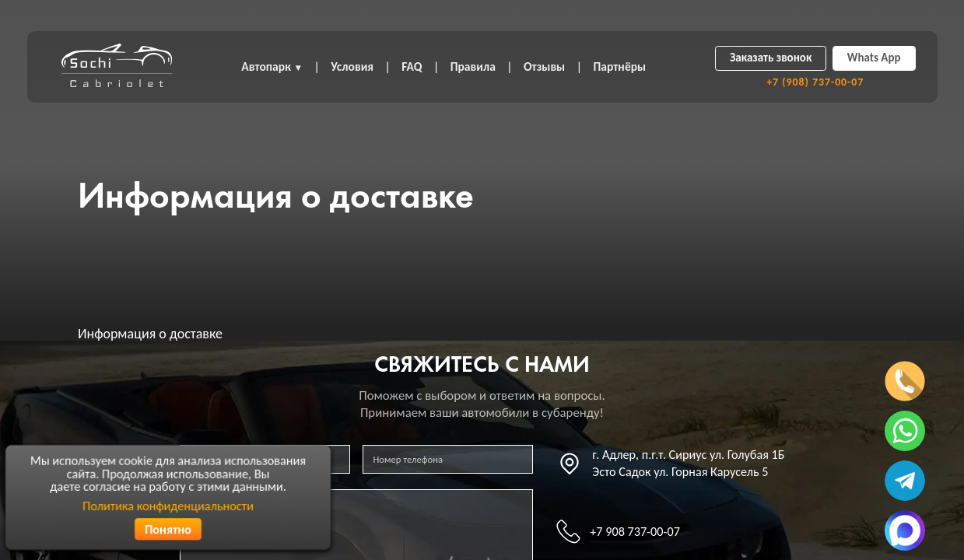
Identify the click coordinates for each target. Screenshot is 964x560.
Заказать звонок (771, 58)
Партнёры (619, 66)
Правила (473, 66)
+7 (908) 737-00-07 (815, 82)
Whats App (874, 58)
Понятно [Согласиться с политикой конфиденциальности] (168, 529)
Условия (352, 66)
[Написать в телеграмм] (905, 481)
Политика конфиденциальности (168, 505)
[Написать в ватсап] (905, 431)
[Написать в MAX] (905, 530)
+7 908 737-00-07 (635, 532)
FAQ (412, 66)
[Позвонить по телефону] (905, 381)
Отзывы (544, 66)
